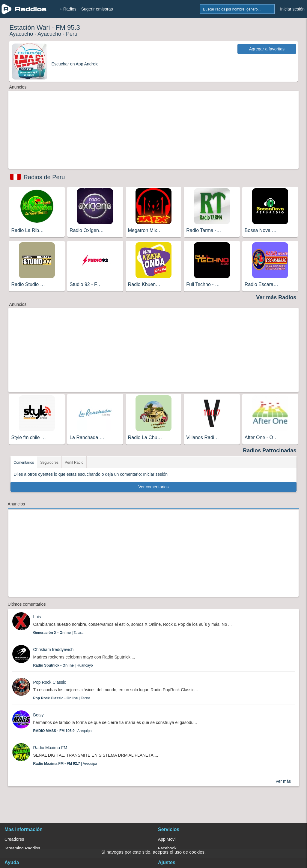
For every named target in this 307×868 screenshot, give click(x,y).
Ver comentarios (153, 487)
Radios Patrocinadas (270, 451)
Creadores (14, 839)
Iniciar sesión (292, 9)
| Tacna (62, 698)
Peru (72, 34)
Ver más (283, 781)
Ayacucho (21, 34)
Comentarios (24, 463)
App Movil (167, 839)
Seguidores (49, 463)
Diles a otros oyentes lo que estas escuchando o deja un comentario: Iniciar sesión (91, 474)
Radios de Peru (44, 177)
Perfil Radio (74, 463)
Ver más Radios (276, 297)
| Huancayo (63, 665)
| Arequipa (63, 731)
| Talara (58, 633)
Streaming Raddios (22, 848)
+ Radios (68, 9)
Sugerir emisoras (97, 9)
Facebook (167, 848)
